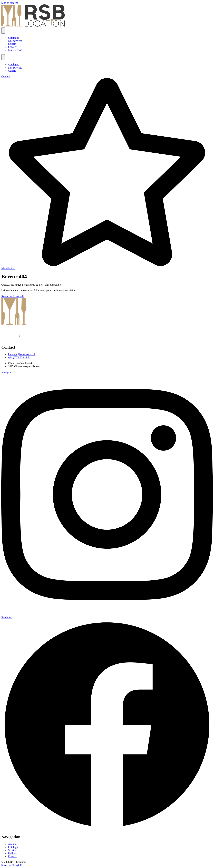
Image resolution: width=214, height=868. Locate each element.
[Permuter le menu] (3, 31)
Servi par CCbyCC (12, 865)
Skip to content (10, 3)
